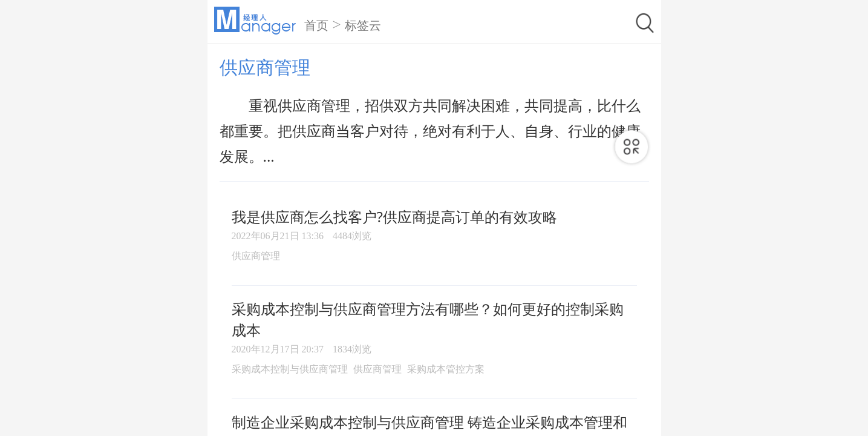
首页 (316, 25)
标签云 (363, 25)
